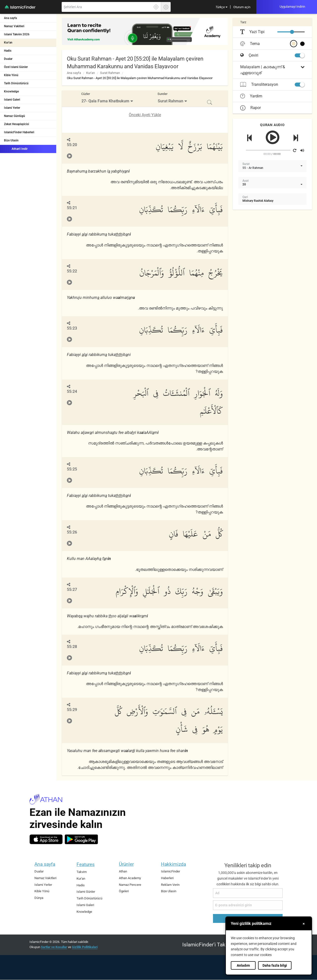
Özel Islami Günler (16, 67)
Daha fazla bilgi (275, 965)
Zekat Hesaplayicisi (16, 124)
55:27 (72, 590)
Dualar (8, 59)
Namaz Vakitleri (14, 26)
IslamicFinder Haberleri (19, 132)
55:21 (72, 208)
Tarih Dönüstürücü (16, 83)
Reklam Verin (170, 885)
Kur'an (8, 43)
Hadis (8, 51)
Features (86, 864)
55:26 (72, 532)
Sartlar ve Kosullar (54, 947)
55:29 (72, 710)
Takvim (82, 872)
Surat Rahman (110, 73)
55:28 (72, 647)
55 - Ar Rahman (253, 168)
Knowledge (11, 91)
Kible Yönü (11, 75)
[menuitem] (221, 7)
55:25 (72, 469)
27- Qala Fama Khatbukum (105, 101)
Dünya (39, 898)
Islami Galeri (12, 100)
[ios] (46, 839)
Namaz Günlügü (14, 116)
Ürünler (126, 864)
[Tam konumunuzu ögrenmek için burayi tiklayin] (156, 7)
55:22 (72, 271)
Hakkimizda (173, 864)
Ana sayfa (10, 18)
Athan (123, 871)
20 (244, 184)
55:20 (72, 145)
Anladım (243, 965)
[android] (81, 839)
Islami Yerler (12, 108)
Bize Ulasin (11, 140)
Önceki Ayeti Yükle (145, 115)
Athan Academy (130, 878)
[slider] (292, 32)
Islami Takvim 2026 (17, 34)
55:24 (72, 391)
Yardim (251, 96)
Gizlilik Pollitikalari (85, 947)
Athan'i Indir (16, 149)
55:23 (72, 328)
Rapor (251, 108)
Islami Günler (86, 892)
